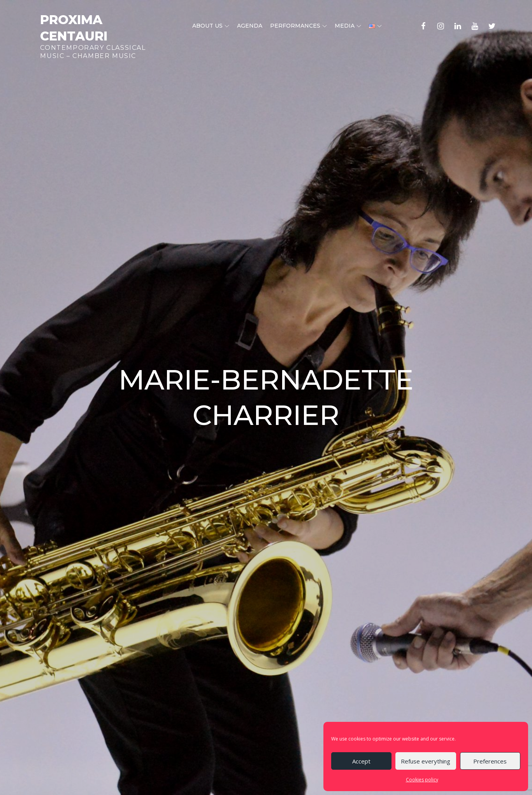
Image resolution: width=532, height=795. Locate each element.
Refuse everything (426, 761)
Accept (361, 761)
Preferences (490, 761)
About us (211, 26)
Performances (298, 26)
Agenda (250, 26)
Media (348, 26)
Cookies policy (422, 780)
